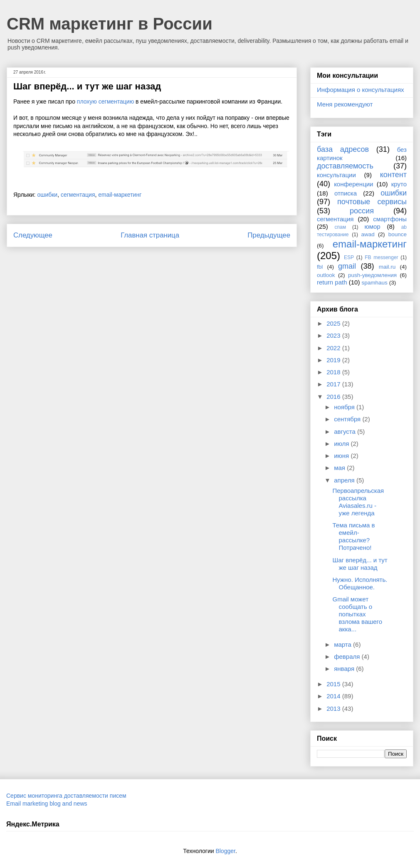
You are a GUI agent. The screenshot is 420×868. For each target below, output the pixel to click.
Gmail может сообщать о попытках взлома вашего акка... (358, 614)
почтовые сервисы (372, 202)
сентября (348, 419)
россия (362, 211)
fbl (320, 267)
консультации (336, 175)
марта (343, 644)
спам (340, 227)
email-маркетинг (120, 195)
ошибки (47, 195)
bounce (398, 234)
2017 (334, 384)
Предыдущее (269, 235)
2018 (334, 372)
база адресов (343, 149)
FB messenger (381, 257)
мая (340, 468)
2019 (334, 360)
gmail (347, 266)
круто (399, 184)
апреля (345, 480)
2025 (334, 323)
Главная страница (150, 235)
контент (393, 175)
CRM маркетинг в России (110, 24)
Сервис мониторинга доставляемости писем (66, 796)
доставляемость (345, 166)
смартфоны (390, 219)
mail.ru (387, 267)
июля (342, 444)
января (345, 669)
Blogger (225, 851)
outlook (326, 275)
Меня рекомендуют (345, 104)
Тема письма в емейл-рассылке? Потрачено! (354, 536)
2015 (334, 684)
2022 (334, 348)
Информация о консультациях (361, 90)
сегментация (78, 195)
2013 (334, 708)
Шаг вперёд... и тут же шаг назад (360, 564)
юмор (373, 226)
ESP (349, 257)
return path (332, 282)
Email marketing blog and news (47, 804)
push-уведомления (372, 275)
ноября (345, 407)
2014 (334, 696)
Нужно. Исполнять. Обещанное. (360, 583)
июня (342, 456)
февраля (348, 657)
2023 (334, 335)
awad (368, 234)
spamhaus (375, 283)
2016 (334, 397)
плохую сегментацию (105, 101)
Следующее (33, 235)
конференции (353, 184)
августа (346, 432)
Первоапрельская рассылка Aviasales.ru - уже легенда (358, 502)
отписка (346, 193)
